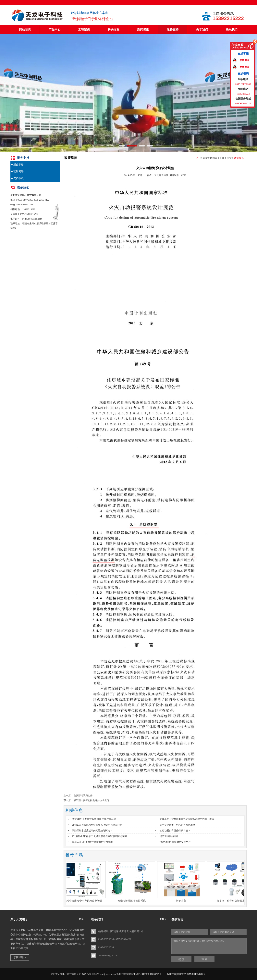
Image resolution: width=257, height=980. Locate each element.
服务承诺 (18, 165)
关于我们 (202, 30)
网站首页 (25, 30)
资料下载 (18, 178)
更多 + (82, 919)
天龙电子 (22, 195)
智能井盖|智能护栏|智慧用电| (182, 974)
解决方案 (114, 30)
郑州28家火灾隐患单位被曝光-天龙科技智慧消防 (97, 825)
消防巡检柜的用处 (169, 836)
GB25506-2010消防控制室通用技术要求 (92, 842)
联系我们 (232, 30)
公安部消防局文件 (83, 795)
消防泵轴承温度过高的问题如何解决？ (92, 831)
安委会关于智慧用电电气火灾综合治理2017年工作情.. (187, 819)
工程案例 (84, 30)
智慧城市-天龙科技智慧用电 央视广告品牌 (94, 819)
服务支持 (173, 30)
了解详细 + (20, 957)
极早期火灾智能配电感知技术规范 (91, 800)
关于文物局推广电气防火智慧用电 (177, 825)
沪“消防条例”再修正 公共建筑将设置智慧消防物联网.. (100, 836)
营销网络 (18, 171)
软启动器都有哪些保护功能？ (175, 831)
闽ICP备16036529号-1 (153, 974)
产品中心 (55, 30)
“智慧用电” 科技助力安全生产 (175, 842)
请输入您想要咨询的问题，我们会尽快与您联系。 (209, 946)
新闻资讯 (143, 30)
